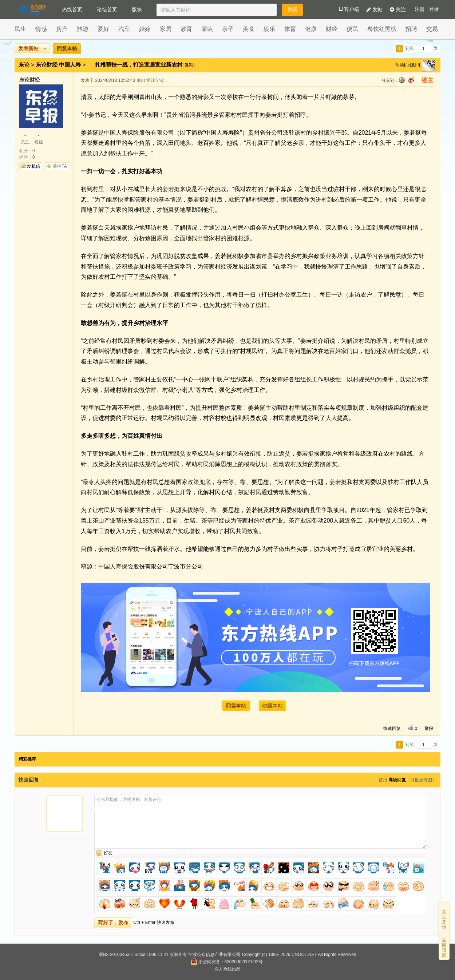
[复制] (189, 65)
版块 (137, 9)
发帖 (375, 9)
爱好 (103, 29)
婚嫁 (145, 29)
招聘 (411, 29)
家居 (166, 29)
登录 (434, 9)
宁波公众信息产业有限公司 (214, 955)
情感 (41, 29)
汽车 (124, 29)
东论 (24, 65)
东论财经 (47, 65)
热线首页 (72, 9)
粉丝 (39, 138)
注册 (420, 9)
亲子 (228, 29)
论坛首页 (107, 9)
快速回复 (392, 729)
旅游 (83, 29)
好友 (108, 853)
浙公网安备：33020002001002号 (227, 962)
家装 (207, 29)
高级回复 (397, 780)
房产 (62, 29)
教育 (186, 29)
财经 (332, 29)
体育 (290, 29)
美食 (249, 29)
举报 (429, 729)
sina (411, 80)
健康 (311, 29)
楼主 (427, 80)
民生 (20, 29)
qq (402, 80)
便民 (352, 29)
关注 (398, 9)
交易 (432, 29)
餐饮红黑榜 (382, 29)
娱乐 (269, 29)
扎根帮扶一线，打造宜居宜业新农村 (139, 65)
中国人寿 (70, 65)
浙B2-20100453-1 (116, 955)
